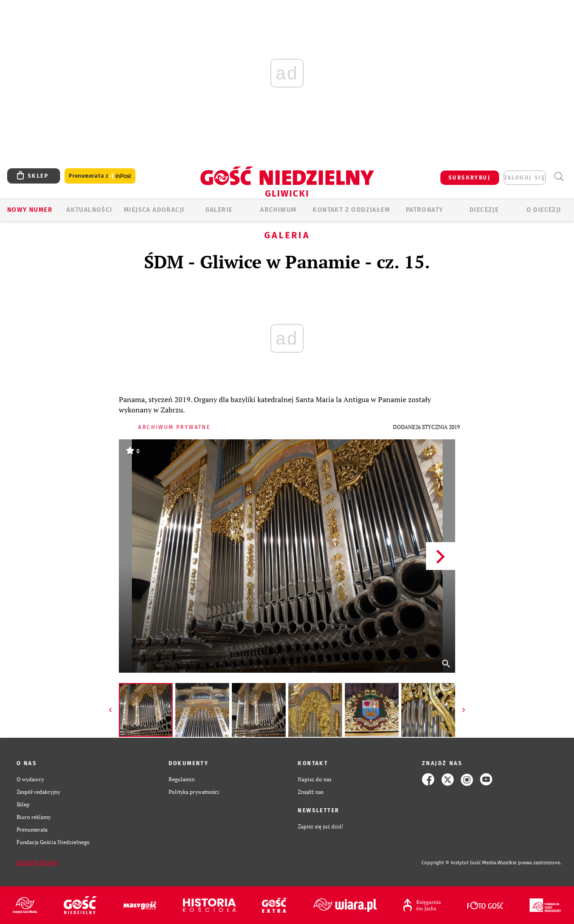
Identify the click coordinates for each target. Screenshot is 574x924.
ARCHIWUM (278, 210)
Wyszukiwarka (559, 177)
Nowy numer (30, 210)
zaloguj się (525, 178)
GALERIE (219, 210)
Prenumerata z (100, 176)
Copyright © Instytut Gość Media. (459, 863)
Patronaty (425, 210)
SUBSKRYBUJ (470, 178)
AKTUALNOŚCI (89, 210)
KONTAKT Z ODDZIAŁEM (351, 210)
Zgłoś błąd (37, 863)
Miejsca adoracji (154, 210)
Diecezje (484, 210)
